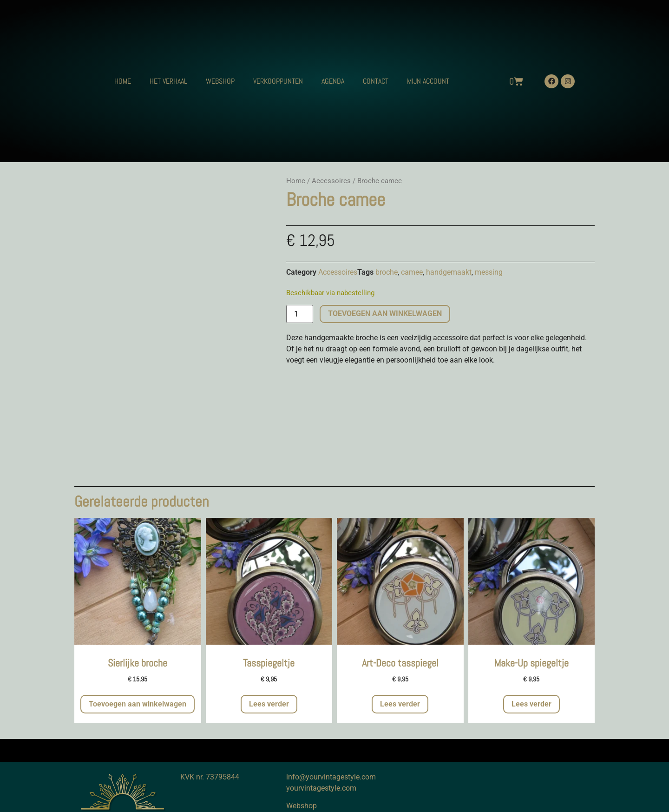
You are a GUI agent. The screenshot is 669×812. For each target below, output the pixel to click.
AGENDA (333, 81)
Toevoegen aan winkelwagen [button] (138, 704)
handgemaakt (449, 272)
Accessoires (331, 181)
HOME (123, 81)
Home (296, 181)
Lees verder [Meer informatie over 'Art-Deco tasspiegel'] (400, 704)
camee (412, 272)
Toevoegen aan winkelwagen (385, 314)
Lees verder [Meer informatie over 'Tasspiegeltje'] (269, 704)
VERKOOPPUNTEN (278, 81)
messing (489, 272)
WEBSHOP (220, 81)
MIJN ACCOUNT (428, 81)
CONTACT (376, 81)
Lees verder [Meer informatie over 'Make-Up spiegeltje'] (531, 704)
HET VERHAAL (168, 81)
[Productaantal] (300, 314)
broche (387, 272)
